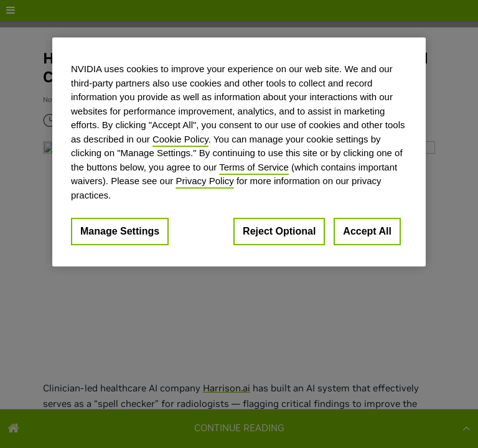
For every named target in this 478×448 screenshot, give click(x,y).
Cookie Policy (180, 139)
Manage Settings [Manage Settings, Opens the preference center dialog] (120, 231)
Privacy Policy (204, 181)
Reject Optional (279, 231)
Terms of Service (254, 167)
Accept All (367, 231)
